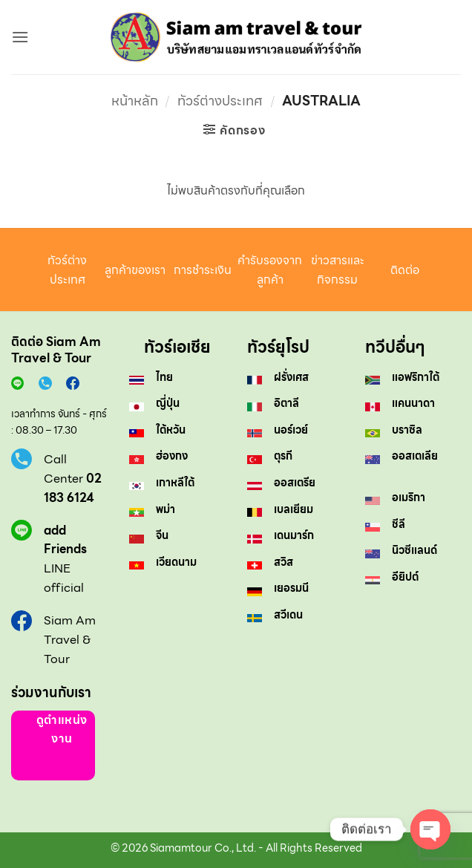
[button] (20, 37)
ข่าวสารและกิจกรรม (338, 270)
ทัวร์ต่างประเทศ (220, 101)
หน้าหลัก (135, 101)
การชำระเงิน (203, 270)
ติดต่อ (405, 270)
